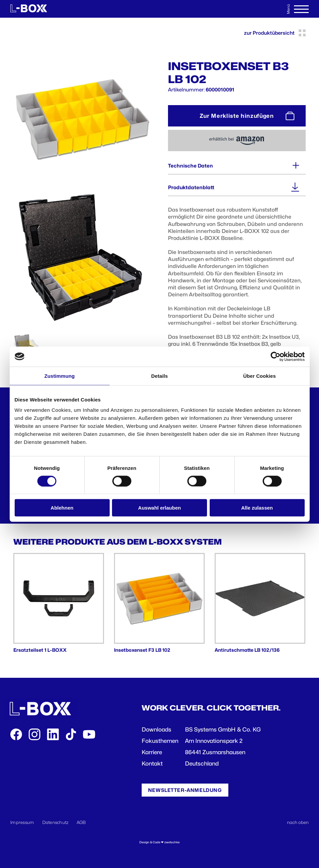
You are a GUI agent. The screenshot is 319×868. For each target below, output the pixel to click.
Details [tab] (160, 376)
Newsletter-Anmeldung (185, 790)
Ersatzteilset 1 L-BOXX (40, 650)
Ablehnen (62, 508)
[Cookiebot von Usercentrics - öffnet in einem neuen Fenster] (275, 356)
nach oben (298, 822)
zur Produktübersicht (275, 33)
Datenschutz (55, 822)
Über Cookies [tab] (260, 376)
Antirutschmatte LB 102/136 (247, 650)
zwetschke (172, 842)
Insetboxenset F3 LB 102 (142, 650)
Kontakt (152, 764)
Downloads (156, 730)
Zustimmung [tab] (59, 376)
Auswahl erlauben (159, 508)
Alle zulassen (257, 508)
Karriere (152, 752)
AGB (81, 822)
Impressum (22, 822)
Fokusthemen (160, 741)
